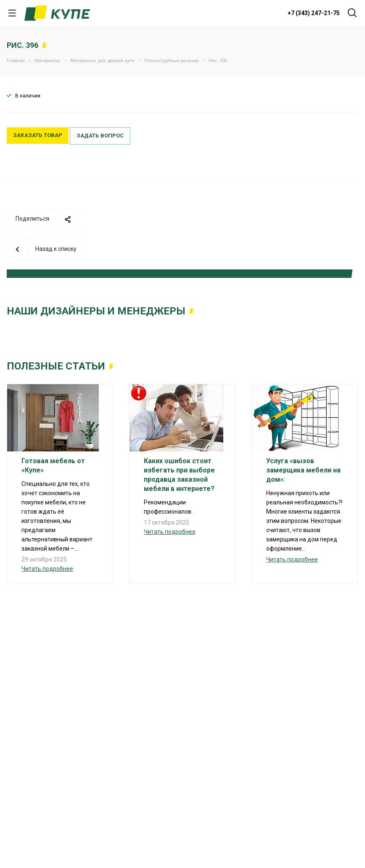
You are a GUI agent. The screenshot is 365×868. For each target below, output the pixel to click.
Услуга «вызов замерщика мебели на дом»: (303, 470)
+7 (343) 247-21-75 (314, 13)
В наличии (28, 96)
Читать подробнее (47, 569)
